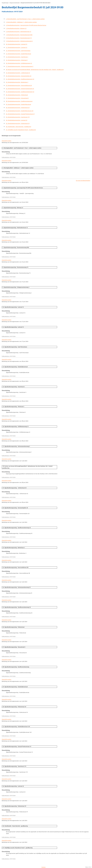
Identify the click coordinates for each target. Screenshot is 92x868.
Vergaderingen (5, 3)
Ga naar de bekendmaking (83, 180)
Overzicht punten (7, 141)
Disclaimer (44, 867)
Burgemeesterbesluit (15, 3)
